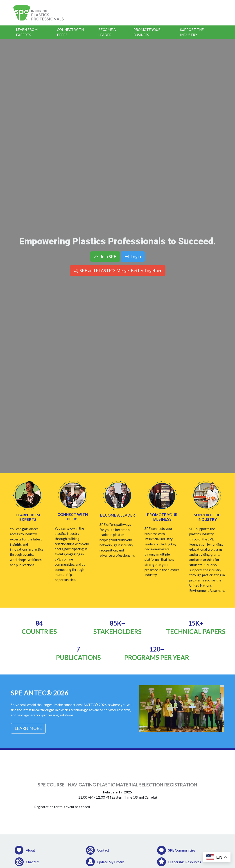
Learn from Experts (28, 517)
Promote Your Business (147, 32)
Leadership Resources (185, 862)
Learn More (28, 728)
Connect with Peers (73, 517)
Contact (103, 850)
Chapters (33, 862)
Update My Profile (111, 862)
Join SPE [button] (105, 256)
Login (133, 256)
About (31, 850)
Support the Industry (192, 32)
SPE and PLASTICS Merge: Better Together (118, 270)
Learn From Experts (27, 32)
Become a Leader (107, 32)
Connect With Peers (70, 32)
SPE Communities (182, 850)
